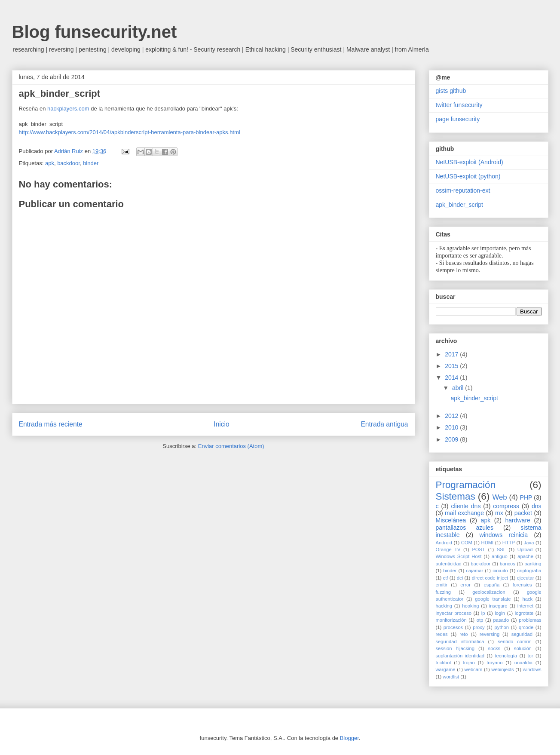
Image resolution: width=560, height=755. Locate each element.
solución (523, 648)
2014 (452, 377)
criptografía (529, 571)
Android (444, 543)
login (500, 613)
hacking (444, 606)
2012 (452, 416)
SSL (501, 549)
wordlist (451, 677)
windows (532, 669)
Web (499, 497)
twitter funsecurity (459, 105)
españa (491, 585)
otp (480, 620)
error (465, 585)
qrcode (526, 627)
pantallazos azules (465, 528)
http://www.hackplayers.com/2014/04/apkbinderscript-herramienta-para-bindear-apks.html (130, 132)
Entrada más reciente (51, 424)
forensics (522, 585)
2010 (452, 427)
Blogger (349, 738)
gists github (451, 91)
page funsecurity (458, 119)
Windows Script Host (459, 556)
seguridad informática (460, 641)
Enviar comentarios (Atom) (231, 446)
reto (464, 634)
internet (525, 606)
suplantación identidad (460, 656)
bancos (508, 564)
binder (91, 163)
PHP (526, 497)
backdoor (69, 163)
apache (525, 556)
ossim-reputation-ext (463, 190)
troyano (494, 663)
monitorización (451, 620)
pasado (501, 620)
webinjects (502, 669)
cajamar (474, 571)
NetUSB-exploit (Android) (470, 162)
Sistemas (456, 496)
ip (483, 613)
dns (537, 506)
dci (460, 578)
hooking (470, 606)
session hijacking (455, 648)
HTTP (509, 543)
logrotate (524, 613)
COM (467, 543)
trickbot (444, 663)
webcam (474, 669)
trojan (469, 663)
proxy (479, 627)
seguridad (522, 634)
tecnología (506, 656)
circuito (500, 571)
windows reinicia (504, 535)
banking (533, 564)
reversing (490, 634)
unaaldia (523, 663)
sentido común (515, 641)
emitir (442, 585)
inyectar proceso (454, 613)
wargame (446, 669)
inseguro (498, 606)
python (502, 627)
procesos (453, 627)
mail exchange (464, 513)
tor (530, 656)
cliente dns (466, 506)
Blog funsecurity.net (95, 32)
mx (499, 513)
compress (506, 506)
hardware (517, 520)
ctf (446, 578)
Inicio (221, 424)
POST (478, 549)
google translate (493, 599)
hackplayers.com (68, 109)
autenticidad (449, 564)
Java (529, 543)
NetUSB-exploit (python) (468, 176)
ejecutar (526, 578)
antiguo (500, 556)
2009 (452, 439)
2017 (452, 354)
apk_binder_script (460, 205)
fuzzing (443, 592)
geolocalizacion (489, 592)
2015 (452, 366)
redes (442, 634)
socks (494, 648)
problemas (530, 620)
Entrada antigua (384, 424)
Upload (525, 549)
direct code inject (490, 578)
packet (523, 513)
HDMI (488, 543)
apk (50, 163)
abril (459, 388)
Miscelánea (451, 520)
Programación (466, 485)
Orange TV (448, 549)
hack (528, 599)
